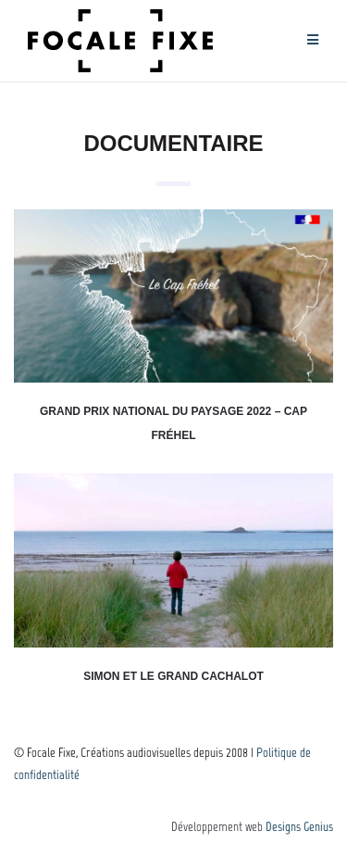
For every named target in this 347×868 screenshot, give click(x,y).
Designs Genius (299, 827)
